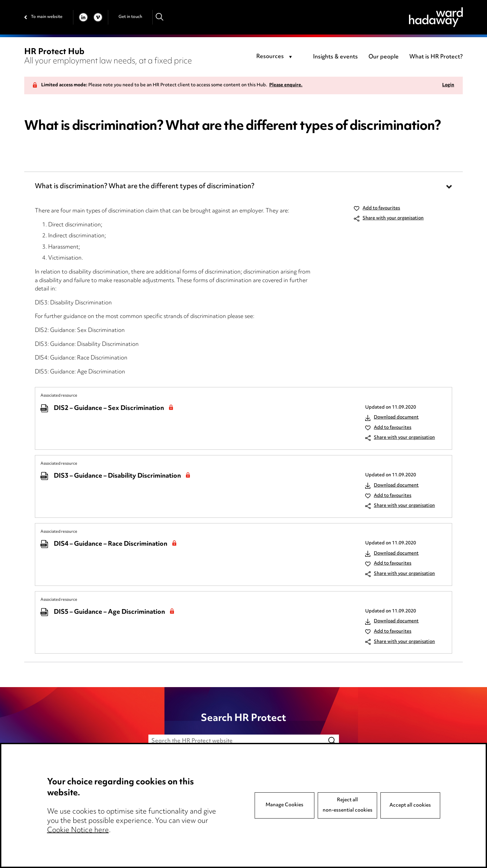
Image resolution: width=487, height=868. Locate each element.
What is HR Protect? (436, 57)
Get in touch (130, 17)
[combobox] (275, 57)
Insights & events (335, 57)
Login (448, 85)
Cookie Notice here (78, 830)
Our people (384, 57)
